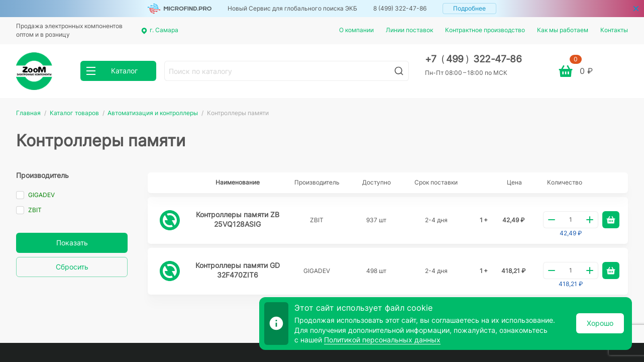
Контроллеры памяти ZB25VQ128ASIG (238, 219)
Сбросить (72, 267)
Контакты (614, 30)
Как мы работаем (563, 30)
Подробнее (469, 8)
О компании (356, 30)
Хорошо (600, 323)
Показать (72, 243)
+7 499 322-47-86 (473, 59)
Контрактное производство (485, 30)
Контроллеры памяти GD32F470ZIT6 (238, 270)
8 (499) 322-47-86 (400, 8)
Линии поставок (409, 30)
